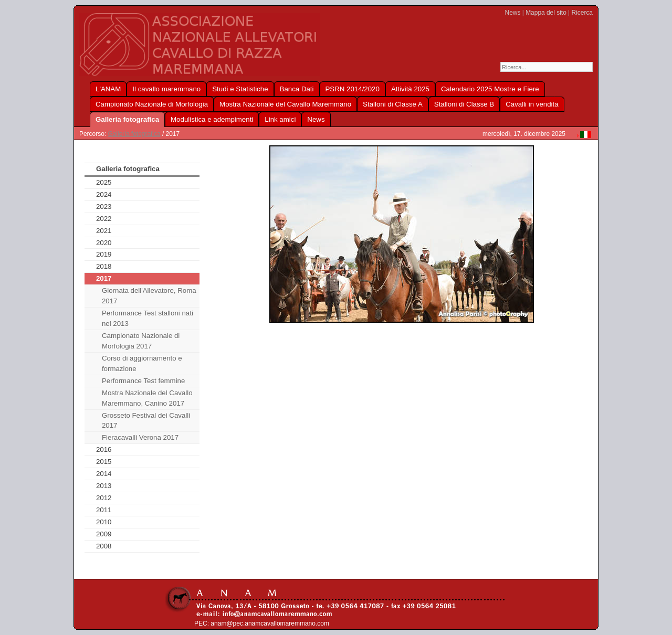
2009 (104, 534)
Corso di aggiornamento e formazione (142, 363)
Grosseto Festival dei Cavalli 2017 (146, 421)
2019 (104, 254)
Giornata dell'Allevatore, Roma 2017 (149, 296)
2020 (104, 243)
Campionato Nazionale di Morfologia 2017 (141, 341)
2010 (104, 522)
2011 (104, 510)
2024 (104, 194)
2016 (104, 449)
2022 (104, 219)
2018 (104, 266)
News (513, 13)
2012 (104, 498)
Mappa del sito (546, 13)
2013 (104, 486)
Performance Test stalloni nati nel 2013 (148, 318)
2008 (104, 546)
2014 (104, 474)
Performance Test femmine (143, 381)
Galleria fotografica (134, 134)
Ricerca (582, 13)
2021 (104, 231)
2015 (104, 462)
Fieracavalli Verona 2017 (140, 437)
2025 (104, 182)
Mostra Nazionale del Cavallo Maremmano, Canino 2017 (147, 398)
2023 (104, 207)
